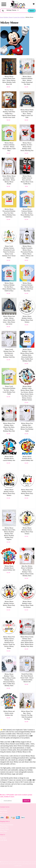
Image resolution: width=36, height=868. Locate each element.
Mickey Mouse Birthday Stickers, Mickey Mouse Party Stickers (27, 319)
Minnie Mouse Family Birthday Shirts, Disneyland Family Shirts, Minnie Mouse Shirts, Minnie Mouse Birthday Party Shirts (27, 642)
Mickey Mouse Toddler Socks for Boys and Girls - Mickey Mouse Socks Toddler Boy (27, 180)
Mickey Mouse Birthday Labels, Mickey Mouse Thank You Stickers (27, 604)
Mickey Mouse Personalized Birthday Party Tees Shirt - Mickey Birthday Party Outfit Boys (9, 213)
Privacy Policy (5, 829)
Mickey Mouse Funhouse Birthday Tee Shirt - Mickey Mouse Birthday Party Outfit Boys (27, 213)
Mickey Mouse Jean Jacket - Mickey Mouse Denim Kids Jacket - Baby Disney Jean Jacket (9, 320)
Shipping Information (7, 825)
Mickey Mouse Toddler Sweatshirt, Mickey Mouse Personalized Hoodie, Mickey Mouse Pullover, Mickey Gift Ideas (27, 252)
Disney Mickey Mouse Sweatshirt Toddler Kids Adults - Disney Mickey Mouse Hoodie (9, 180)
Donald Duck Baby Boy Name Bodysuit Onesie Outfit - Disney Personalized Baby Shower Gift (27, 678)
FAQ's (2, 815)
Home (2, 17)
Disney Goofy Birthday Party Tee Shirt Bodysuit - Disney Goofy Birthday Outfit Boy (9, 353)
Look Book (3, 840)
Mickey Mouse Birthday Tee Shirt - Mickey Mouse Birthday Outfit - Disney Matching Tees (27, 147)
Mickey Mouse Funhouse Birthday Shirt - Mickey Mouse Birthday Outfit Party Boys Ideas (27, 287)
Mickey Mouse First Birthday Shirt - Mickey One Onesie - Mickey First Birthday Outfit (27, 427)
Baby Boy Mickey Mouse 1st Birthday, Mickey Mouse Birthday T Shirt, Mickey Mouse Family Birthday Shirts (27, 571)
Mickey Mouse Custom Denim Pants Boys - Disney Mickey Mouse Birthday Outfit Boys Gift (9, 80)
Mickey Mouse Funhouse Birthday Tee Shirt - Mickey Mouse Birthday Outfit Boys (9, 147)
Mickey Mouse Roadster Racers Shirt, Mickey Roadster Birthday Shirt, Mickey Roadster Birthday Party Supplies (9, 534)
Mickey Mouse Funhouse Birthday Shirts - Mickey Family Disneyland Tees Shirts (27, 80)
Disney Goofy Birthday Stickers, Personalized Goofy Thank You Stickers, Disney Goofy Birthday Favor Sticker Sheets (9, 252)
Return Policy (4, 827)
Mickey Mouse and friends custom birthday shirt (9, 713)
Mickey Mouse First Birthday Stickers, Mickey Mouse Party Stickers (27, 493)
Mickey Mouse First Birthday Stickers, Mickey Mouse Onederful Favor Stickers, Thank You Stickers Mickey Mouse (9, 643)
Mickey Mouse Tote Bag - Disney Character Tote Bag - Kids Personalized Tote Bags (27, 715)
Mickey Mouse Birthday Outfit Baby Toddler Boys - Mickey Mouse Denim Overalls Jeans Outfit (9, 114)
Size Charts (4, 831)
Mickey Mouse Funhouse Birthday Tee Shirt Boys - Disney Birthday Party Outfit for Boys (9, 287)
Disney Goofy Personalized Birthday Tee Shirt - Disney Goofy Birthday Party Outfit (9, 390)
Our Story (3, 838)
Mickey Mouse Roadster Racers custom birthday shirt (9, 458)
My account (4, 812)
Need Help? (4, 810)
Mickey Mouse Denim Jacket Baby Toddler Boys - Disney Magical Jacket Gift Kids (27, 114)
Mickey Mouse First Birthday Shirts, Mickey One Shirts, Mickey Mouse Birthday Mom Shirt (9, 427)
